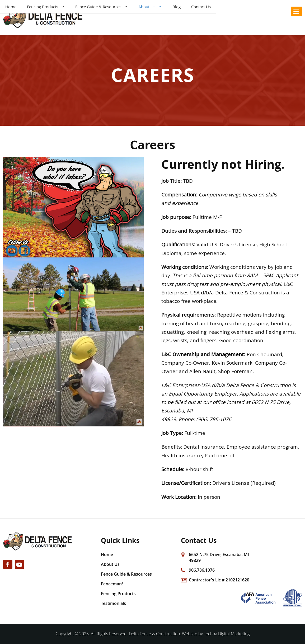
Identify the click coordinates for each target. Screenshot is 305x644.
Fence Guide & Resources (104, 7)
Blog (177, 7)
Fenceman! (112, 584)
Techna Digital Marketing (227, 634)
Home (11, 7)
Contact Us (201, 7)
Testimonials (113, 603)
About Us (153, 7)
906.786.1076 (202, 570)
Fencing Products (48, 7)
